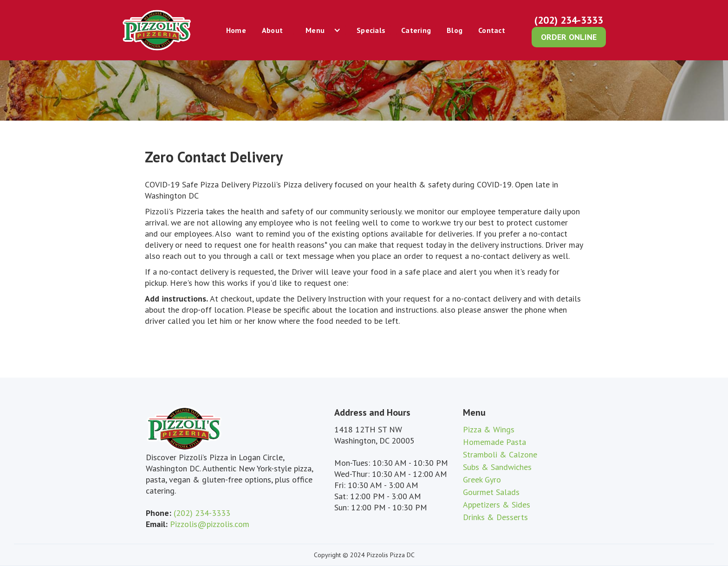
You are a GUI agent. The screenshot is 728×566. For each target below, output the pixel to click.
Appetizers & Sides (497, 505)
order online (569, 37)
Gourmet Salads (491, 492)
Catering (416, 30)
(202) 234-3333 (569, 20)
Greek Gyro (482, 479)
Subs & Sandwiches (497, 467)
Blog (455, 30)
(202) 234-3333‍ (202, 513)
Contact (492, 30)
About (272, 30)
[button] (320, 30)
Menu (315, 30)
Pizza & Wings (489, 429)
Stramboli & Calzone (500, 454)
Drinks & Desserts (495, 517)
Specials (371, 30)
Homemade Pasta (494, 442)
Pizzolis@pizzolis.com (210, 524)
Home (236, 30)
